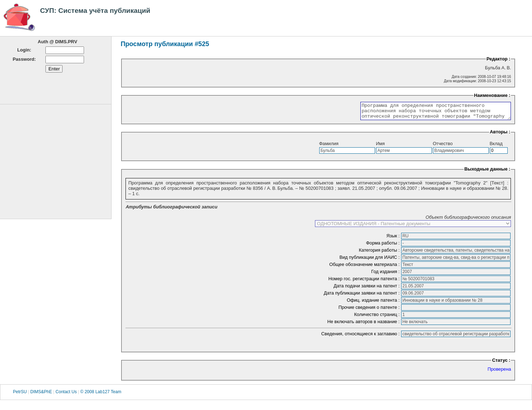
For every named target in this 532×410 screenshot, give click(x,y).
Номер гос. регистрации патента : (365, 282)
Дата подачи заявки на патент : (367, 289)
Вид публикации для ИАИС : (370, 260)
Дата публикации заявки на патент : (363, 296)
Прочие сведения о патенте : (370, 310)
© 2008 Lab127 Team (101, 395)
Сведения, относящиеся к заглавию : (361, 337)
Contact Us (66, 395)
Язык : (394, 239)
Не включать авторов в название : (364, 325)
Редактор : (499, 59)
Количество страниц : (377, 318)
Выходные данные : (487, 172)
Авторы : (500, 135)
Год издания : (386, 275)
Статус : (501, 363)
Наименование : (492, 95)
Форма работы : (384, 246)
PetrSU (20, 395)
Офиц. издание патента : (374, 303)
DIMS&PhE (41, 395)
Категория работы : (380, 253)
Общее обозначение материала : (365, 268)
